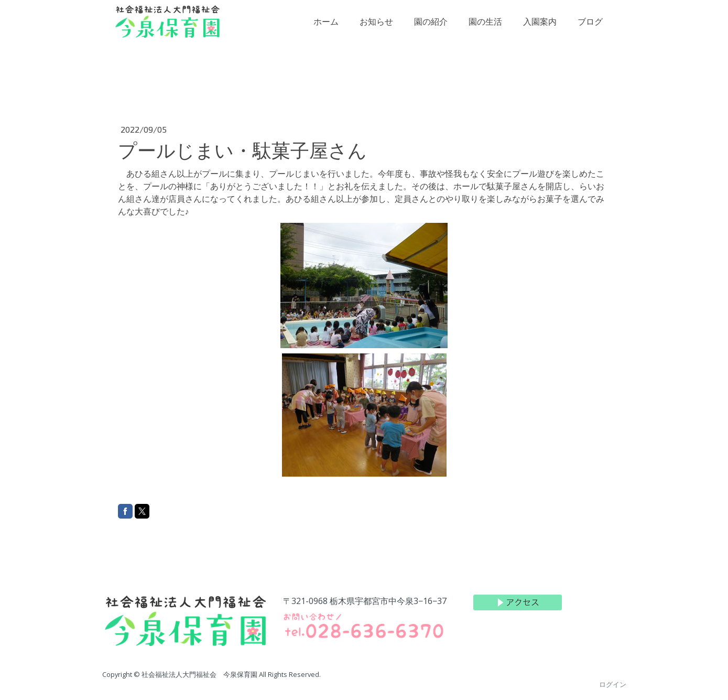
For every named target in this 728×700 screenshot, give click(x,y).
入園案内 (540, 29)
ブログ (590, 29)
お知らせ (376, 29)
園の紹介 (431, 29)
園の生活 (485, 29)
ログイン (613, 684)
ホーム (326, 29)
